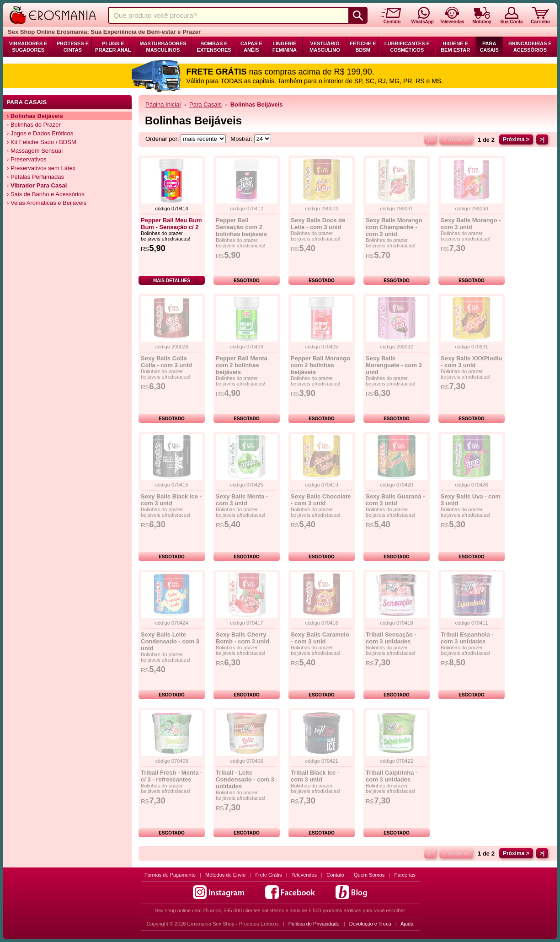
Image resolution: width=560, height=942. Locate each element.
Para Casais (489, 47)
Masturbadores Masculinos (163, 47)
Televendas (304, 875)
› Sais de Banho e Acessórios (46, 194)
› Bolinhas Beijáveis (35, 116)
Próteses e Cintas (73, 47)
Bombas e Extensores (214, 47)
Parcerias (405, 875)
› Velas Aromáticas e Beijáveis (47, 203)
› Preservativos (27, 159)
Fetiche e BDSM (363, 47)
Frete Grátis (268, 875)
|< (430, 139)
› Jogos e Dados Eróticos (40, 133)
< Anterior (456, 139)
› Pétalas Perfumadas (35, 177)
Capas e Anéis (251, 47)
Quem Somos (369, 875)
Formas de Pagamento (170, 875)
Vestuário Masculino (325, 47)
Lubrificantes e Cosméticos (407, 47)
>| (542, 139)
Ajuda (407, 924)
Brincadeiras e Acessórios (530, 47)
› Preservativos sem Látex (41, 168)
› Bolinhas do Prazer (34, 125)
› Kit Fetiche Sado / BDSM (42, 142)
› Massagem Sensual (35, 151)
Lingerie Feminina (285, 47)
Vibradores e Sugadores (28, 47)
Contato (335, 875)
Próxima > (516, 139)
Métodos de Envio (225, 875)
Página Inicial (163, 104)
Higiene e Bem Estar (455, 47)
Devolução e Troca (370, 924)
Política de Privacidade (314, 924)
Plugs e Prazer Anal (113, 47)
